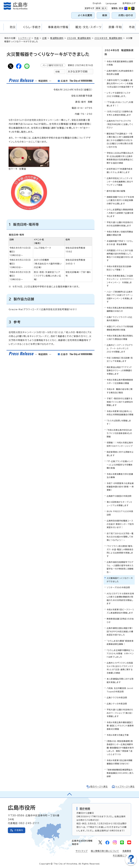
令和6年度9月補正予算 (118, 735)
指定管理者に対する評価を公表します (120, 454)
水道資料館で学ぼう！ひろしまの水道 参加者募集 (120, 243)
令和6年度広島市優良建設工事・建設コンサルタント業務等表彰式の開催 (120, 726)
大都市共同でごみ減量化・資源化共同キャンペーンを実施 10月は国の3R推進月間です (121, 84)
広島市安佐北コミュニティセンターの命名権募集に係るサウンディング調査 (120, 182)
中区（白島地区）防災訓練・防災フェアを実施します (120, 359)
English (97, 3)
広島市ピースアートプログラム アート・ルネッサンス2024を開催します (120, 348)
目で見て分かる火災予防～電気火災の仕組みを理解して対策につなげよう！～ (120, 537)
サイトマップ (82, 851)
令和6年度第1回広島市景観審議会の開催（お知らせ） (120, 762)
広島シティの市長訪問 (117, 704)
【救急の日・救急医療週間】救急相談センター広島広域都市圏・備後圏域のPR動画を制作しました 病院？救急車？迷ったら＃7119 (120, 748)
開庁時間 (85, 809)
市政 (36, 38)
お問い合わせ (126, 15)
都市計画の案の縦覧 (116, 191)
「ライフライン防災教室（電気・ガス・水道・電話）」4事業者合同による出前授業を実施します (120, 551)
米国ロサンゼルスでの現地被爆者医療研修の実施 (120, 328)
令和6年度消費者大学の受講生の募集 (120, 476)
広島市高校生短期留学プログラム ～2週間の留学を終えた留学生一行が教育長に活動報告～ (120, 567)
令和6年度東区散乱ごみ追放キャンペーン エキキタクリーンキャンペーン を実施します (120, 281)
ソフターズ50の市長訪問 (118, 587)
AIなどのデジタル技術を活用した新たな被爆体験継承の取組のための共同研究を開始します (120, 599)
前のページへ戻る (99, 787)
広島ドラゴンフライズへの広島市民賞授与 (120, 319)
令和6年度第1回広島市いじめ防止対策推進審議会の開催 (120, 413)
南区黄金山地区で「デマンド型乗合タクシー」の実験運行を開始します (119, 371)
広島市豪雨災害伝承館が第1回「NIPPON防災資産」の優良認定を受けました (120, 631)
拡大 (104, 8)
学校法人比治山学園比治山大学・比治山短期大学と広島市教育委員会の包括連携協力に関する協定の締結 (120, 158)
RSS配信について (122, 856)
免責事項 (127, 851)
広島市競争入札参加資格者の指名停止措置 (120, 72)
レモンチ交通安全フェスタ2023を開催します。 (119, 94)
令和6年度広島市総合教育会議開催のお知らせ (120, 309)
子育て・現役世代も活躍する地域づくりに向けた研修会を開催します (120, 402)
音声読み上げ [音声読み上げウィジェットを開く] (129, 3)
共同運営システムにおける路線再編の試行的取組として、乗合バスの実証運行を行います (120, 255)
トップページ (25, 38)
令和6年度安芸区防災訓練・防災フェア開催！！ (119, 268)
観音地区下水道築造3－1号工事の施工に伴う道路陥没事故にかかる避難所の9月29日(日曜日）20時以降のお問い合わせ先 (120, 140)
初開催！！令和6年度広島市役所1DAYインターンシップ (120, 444)
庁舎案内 (19, 830)
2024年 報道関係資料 (79, 38)
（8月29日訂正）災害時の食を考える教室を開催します (120, 113)
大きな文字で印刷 (78, 72)
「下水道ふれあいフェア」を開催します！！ (120, 104)
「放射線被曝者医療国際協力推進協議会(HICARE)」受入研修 (120, 773)
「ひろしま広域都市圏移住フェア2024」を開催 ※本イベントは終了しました (120, 654)
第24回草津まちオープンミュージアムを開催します (120, 504)
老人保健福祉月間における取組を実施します (120, 680)
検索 (105, 15)
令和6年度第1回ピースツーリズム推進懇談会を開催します (120, 611)
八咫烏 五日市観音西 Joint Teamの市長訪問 (120, 690)
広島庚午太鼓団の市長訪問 (119, 496)
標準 (98, 8)
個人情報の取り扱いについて (105, 851)
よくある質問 (85, 15)
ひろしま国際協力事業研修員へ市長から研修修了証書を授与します (120, 213)
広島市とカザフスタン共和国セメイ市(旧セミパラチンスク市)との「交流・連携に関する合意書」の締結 (120, 668)
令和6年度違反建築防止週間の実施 (120, 63)
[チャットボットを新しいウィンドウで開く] (131, 865)
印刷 (58, 72)
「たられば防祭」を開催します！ (119, 422)
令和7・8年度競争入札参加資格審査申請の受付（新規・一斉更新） (120, 487)
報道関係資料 (57, 38)
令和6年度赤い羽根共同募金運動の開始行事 (120, 233)
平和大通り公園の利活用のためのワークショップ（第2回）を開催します (120, 713)
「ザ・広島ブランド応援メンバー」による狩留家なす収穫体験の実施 (120, 465)
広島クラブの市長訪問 (117, 698)
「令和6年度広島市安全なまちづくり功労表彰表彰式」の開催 (119, 433)
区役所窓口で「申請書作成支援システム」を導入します (120, 171)
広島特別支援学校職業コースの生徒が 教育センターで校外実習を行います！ (120, 524)
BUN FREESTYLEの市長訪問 (120, 513)
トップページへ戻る (125, 787)
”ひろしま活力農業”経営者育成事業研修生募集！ (120, 643)
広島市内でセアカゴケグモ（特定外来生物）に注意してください (120, 124)
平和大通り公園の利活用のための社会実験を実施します (120, 224)
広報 (44, 38)
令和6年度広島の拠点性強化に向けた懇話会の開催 (120, 337)
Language (111, 3)
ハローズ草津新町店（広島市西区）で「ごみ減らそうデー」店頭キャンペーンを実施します (120, 297)
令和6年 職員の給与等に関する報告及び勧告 (120, 391)
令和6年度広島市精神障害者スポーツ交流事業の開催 (120, 381)
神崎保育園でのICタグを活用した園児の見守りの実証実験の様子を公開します (120, 200)
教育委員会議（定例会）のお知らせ (120, 620)
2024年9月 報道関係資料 (108, 38)
